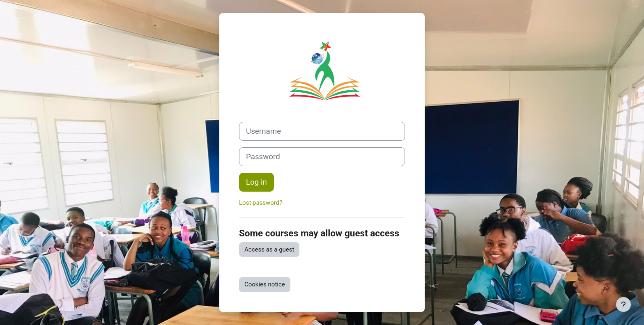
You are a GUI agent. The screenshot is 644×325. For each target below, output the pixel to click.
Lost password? (261, 203)
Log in (256, 182)
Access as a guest (269, 249)
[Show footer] (623, 304)
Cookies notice (265, 284)
